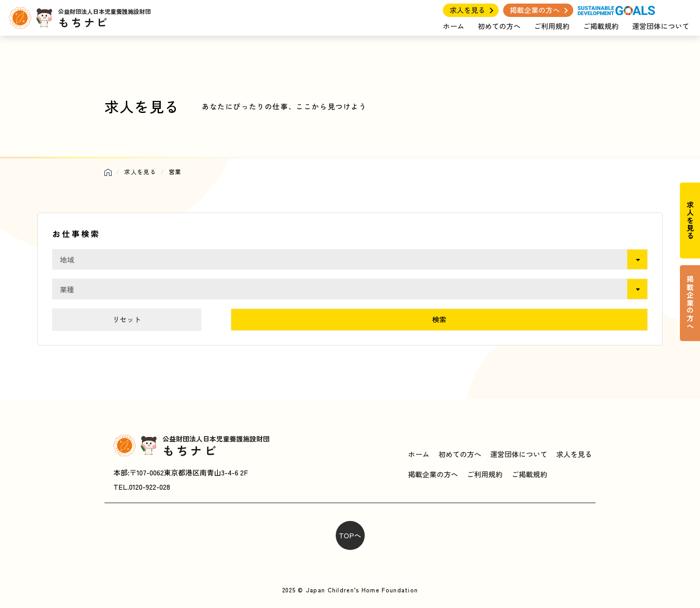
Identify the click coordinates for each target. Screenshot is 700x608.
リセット (127, 319)
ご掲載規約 (601, 26)
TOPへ (350, 535)
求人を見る (467, 10)
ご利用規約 (552, 26)
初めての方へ (499, 26)
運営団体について (661, 26)
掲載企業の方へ (535, 10)
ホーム (454, 26)
